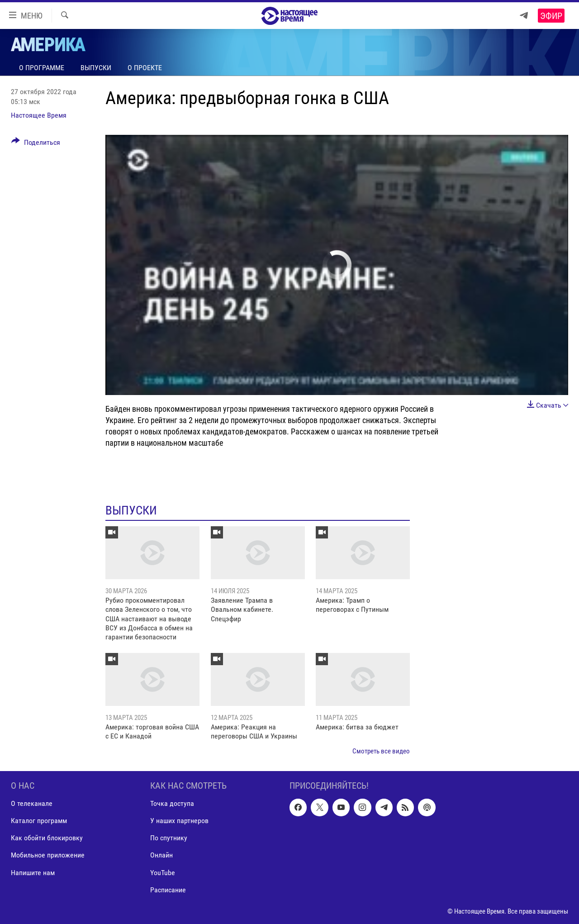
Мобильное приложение (48, 855)
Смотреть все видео (381, 751)
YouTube (163, 873)
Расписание (168, 890)
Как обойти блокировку (47, 838)
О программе (42, 68)
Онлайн (161, 855)
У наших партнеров (179, 821)
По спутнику (169, 838)
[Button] (36, 144)
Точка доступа (172, 804)
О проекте (145, 68)
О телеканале (32, 804)
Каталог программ (39, 821)
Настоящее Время (39, 115)
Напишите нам (33, 873)
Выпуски (96, 68)
